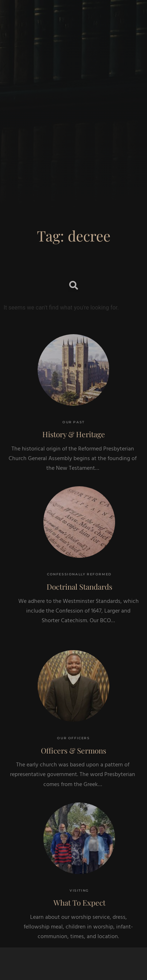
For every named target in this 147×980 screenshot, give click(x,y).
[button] (74, 286)
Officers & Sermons (73, 750)
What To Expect (79, 902)
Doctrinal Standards (79, 586)
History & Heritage (74, 434)
